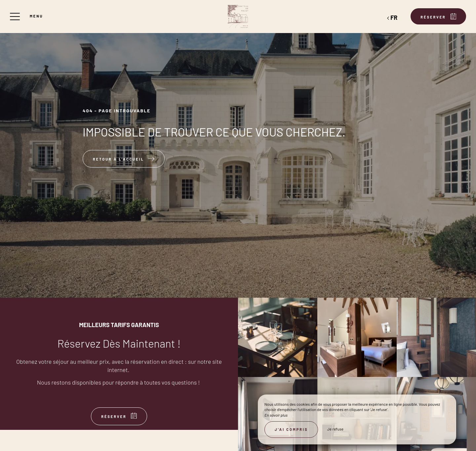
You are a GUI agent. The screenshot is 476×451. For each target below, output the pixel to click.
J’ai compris (291, 429)
